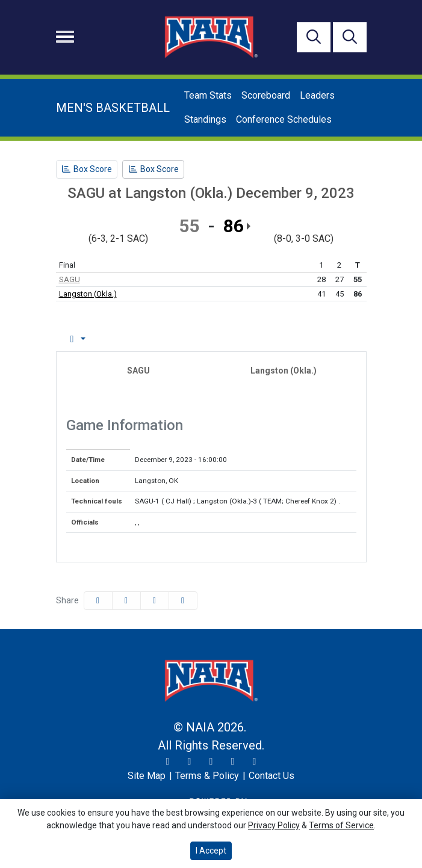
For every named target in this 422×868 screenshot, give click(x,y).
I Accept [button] (211, 851)
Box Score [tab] (88, 339)
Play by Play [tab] (156, 339)
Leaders (317, 95)
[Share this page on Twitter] (126, 601)
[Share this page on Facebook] (98, 601)
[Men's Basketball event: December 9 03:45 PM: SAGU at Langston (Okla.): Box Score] (87, 169)
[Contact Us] (272, 776)
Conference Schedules (284, 119)
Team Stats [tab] (227, 339)
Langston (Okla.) (88, 294)
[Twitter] (168, 762)
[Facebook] (211, 762)
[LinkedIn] (255, 762)
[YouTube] (233, 762)
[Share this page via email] (155, 601)
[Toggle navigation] (65, 37)
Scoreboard (266, 95)
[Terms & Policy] (207, 776)
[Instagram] (190, 762)
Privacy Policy (274, 825)
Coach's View (304, 339)
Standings (205, 119)
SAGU (70, 279)
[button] (183, 601)
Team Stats (208, 95)
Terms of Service (341, 825)
